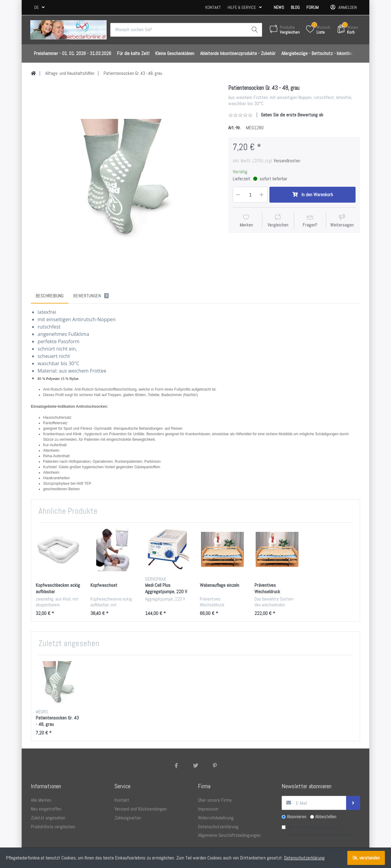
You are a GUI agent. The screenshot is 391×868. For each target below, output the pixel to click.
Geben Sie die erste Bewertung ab (292, 115)
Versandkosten (287, 161)
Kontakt (213, 7)
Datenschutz (300, 835)
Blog (295, 7)
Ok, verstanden (366, 858)
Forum (312, 7)
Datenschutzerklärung (304, 858)
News (279, 7)
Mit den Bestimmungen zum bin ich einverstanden (319, 831)
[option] (125, 178)
